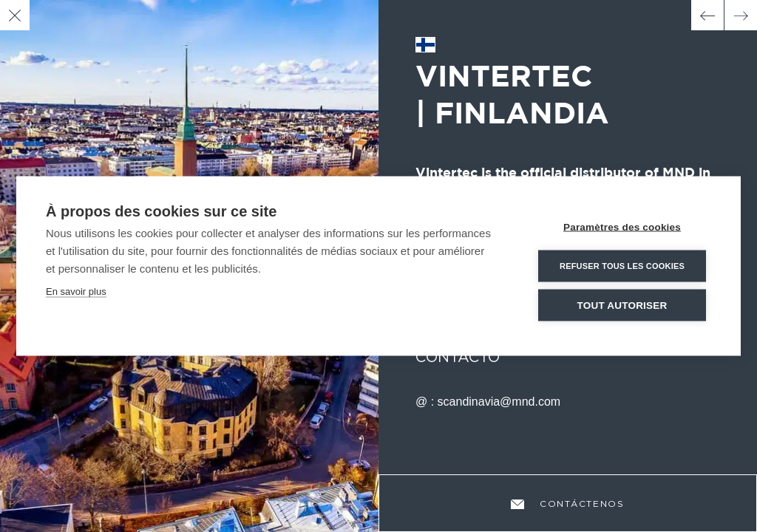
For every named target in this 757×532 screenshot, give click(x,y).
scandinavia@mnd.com (499, 402)
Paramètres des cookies (622, 227)
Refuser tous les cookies (622, 266)
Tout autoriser (622, 306)
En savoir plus (76, 291)
